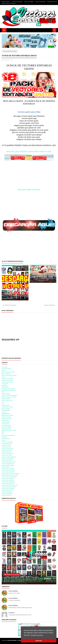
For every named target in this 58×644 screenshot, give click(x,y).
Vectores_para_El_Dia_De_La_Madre (11, 474)
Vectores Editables (13, 591)
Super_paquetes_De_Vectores (9, 430)
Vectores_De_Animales (7, 449)
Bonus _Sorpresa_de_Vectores (9, 375)
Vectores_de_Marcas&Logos (9, 457)
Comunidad (5, 384)
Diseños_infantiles (6, 399)
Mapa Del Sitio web (52, 2)
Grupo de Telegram (29, 2)
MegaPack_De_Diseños (7, 415)
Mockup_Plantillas (6, 417)
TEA (3, 434)
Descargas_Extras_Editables (9, 390)
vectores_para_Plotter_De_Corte (10, 485)
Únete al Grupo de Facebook (9, 3)
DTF (3, 402)
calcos (3, 377)
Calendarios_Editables (7, 379)
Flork (3, 404)
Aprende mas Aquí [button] (37, 635)
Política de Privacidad (17, 2)
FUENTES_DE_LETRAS (7, 407)
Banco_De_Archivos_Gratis (8, 372)
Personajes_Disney (6, 425)
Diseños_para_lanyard (7, 400)
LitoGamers (21, 640)
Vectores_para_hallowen (8, 480)
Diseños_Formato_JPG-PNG (9, 397)
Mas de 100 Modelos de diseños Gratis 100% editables (27, 579)
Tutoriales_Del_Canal (7, 444)
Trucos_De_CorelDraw (7, 442)
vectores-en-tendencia (7, 494)
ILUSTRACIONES (6, 410)
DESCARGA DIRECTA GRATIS (29, 190)
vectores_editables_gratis (8, 465)
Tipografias (5, 437)
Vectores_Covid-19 (6, 445)
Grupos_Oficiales (6, 409)
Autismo (4, 370)
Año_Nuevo (5, 367)
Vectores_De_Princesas (7, 459)
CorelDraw (4, 385)
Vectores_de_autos (6, 452)
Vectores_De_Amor (6, 447)
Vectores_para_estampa (8, 479)
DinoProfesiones (6, 394)
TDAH (3, 432)
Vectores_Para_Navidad (8, 484)
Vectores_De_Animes (7, 450)
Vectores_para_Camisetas (8, 472)
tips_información (6, 439)
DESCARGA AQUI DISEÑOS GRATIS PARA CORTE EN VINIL (29, 152)
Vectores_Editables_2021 (8, 464)
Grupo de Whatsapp (41, 2)
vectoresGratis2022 (7, 495)
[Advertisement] (29, 176)
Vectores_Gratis (6, 467)
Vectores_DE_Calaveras (8, 454)
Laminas (4, 412)
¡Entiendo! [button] (39, 641)
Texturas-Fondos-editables (8, 435)
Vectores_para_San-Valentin (9, 487)
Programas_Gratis (6, 429)
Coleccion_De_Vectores (7, 382)
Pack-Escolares (5, 424)
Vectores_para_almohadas (8, 470)
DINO (3, 392)
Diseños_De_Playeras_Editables (10, 395)
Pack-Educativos (6, 422)
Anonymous (12, 613)
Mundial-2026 (5, 420)
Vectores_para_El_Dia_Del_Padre (10, 475)
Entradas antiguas (49, 305)
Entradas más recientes (10, 305)
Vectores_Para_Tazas (7, 490)
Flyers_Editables (6, 405)
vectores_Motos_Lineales (8, 469)
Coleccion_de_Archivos (7, 380)
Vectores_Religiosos (7, 492)
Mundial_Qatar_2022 (7, 419)
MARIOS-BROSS (5, 414)
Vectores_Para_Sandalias (8, 489)
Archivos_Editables (6, 369)
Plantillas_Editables (7, 427)
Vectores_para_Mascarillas (8, 482)
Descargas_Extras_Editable (8, 389)
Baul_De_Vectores (6, 374)
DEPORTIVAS (5, 387)
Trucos (3, 440)
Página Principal (6, 2)
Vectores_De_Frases (7, 455)
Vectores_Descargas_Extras (10, 51)
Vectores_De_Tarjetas (7, 460)
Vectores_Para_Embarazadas (9, 477)
